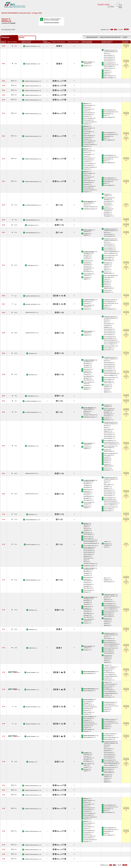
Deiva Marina (107, 201)
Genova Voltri (107, 261)
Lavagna (86, 64)
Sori (105, 322)
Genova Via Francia (109, 340)
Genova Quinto (108, 57)
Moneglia (106, 199)
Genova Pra (107, 259)
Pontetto (106, 325)
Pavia (105, 74)
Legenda (125, 37)
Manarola (106, 214)
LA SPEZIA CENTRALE (31, 205)
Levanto (106, 207)
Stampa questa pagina (92, 37)
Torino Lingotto (108, 117)
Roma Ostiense (87, 113)
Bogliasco (106, 327)
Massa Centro (107, 669)
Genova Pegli (107, 257)
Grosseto (86, 116)
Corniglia (106, 212)
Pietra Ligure (107, 277)
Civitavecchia (87, 115)
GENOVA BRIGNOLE (31, 220)
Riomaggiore (107, 216)
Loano (105, 279)
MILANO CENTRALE (31, 46)
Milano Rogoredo (108, 76)
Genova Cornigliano (109, 253)
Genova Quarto (108, 59)
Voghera (106, 72)
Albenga (106, 281)
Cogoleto (106, 264)
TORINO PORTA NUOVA (31, 81)
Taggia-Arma (107, 288)
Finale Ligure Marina (109, 276)
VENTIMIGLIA (31, 225)
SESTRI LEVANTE (31, 545)
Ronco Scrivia (107, 66)
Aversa (85, 107)
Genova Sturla (108, 61)
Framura (106, 203)
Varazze (106, 266)
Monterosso (107, 209)
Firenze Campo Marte (109, 737)
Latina (85, 111)
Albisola (106, 270)
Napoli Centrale (87, 105)
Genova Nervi (107, 55)
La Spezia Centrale (88, 122)
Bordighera (107, 292)
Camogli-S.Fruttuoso (109, 52)
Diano (105, 285)
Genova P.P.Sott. (108, 250)
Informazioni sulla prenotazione (51, 22)
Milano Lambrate (108, 78)
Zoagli (85, 235)
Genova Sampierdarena (110, 251)
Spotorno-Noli (107, 273)
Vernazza (106, 210)
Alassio (106, 283)
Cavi (85, 384)
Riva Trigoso (87, 272)
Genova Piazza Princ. (109, 65)
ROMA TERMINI (31, 673)
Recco (105, 53)
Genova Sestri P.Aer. (109, 255)
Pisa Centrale (87, 120)
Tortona (106, 70)
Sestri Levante (108, 198)
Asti (105, 115)
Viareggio (106, 671)
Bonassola (107, 205)
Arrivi (22, 37)
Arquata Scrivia (108, 68)
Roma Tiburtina (108, 739)
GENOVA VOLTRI (30, 312)
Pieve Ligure (107, 324)
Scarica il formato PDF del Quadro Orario (110, 37)
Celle (105, 268)
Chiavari (86, 66)
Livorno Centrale (88, 118)
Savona (106, 272)
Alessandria (107, 114)
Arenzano (106, 263)
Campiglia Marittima (109, 676)
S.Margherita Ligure (109, 50)
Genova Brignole (108, 63)
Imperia (106, 287)
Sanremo (106, 290)
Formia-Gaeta (87, 109)
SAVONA (31, 354)
